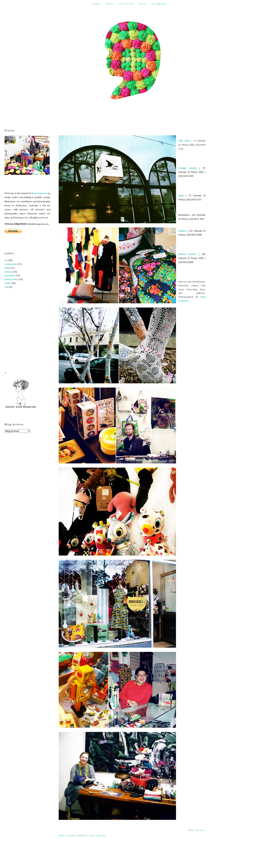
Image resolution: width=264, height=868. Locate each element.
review (92, 836)
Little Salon (184, 141)
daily (7, 268)
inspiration (10, 276)
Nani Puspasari (39, 193)
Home (97, 4)
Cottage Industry (188, 168)
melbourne (82, 836)
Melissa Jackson (187, 254)
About (110, 4)
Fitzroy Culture (70, 130)
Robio (181, 196)
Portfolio (126, 4)
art (6, 260)
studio (8, 283)
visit (7, 287)
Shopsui (182, 231)
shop (98, 836)
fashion (8, 272)
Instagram (159, 4)
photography (11, 279)
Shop (143, 4)
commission (11, 264)
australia (71, 836)
